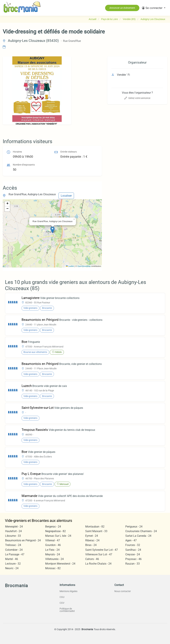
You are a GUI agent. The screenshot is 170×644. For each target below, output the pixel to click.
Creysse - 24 (133, 554)
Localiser (66, 196)
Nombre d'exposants (24, 165)
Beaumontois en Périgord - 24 (23, 540)
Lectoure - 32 (13, 564)
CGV (62, 603)
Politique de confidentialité (67, 610)
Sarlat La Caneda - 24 (138, 536)
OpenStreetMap (84, 266)
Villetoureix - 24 (54, 559)
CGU (62, 597)
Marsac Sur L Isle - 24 (58, 536)
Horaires (17, 152)
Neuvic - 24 (12, 568)
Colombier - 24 (14, 550)
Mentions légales (68, 591)
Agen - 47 (131, 540)
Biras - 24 (91, 545)
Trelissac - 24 (13, 545)
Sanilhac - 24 (133, 550)
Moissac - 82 (53, 568)
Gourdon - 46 (53, 545)
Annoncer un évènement (122, 8)
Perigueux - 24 (134, 527)
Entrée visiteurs (69, 152)
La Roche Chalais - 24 (98, 564)
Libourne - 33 (13, 536)
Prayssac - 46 (133, 559)
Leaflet (70, 266)
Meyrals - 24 (53, 554)
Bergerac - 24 (53, 527)
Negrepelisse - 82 (55, 531)
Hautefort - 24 (13, 531)
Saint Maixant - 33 (96, 531)
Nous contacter (123, 591)
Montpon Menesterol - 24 (60, 564)
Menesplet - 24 (14, 527)
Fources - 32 (133, 545)
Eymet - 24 (92, 536)
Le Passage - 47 (15, 554)
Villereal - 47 (53, 540)
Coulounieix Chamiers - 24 (141, 531)
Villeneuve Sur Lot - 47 (99, 554)
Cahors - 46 (92, 559)
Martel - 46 (12, 559)
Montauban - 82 (95, 527)
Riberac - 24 (92, 540)
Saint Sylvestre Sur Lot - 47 (102, 550)
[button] (154, 8)
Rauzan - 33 (133, 564)
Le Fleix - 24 (52, 550)
